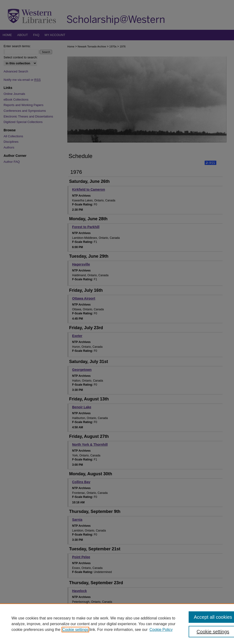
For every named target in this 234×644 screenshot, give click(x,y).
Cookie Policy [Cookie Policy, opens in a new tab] (161, 630)
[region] (117, 624)
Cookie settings (75, 630)
